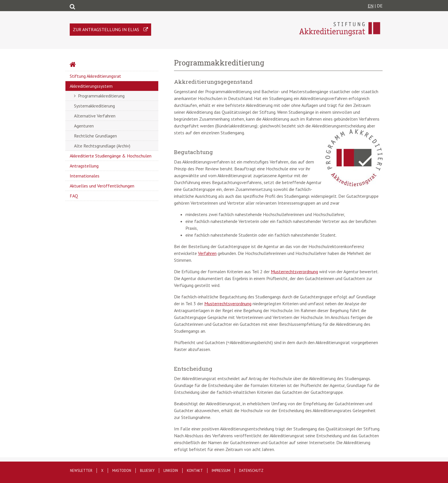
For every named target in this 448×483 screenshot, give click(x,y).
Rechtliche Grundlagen (95, 136)
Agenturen (84, 126)
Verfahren (207, 253)
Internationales (85, 176)
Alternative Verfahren (95, 116)
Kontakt (195, 471)
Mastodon (122, 471)
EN (371, 6)
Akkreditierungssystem (91, 86)
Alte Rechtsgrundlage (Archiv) (102, 146)
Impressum (221, 471)
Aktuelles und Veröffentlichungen (102, 186)
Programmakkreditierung (101, 96)
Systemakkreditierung (94, 106)
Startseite (88, 65)
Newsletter (81, 471)
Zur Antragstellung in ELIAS (106, 29)
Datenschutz (251, 471)
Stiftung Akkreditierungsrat (95, 76)
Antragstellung (84, 166)
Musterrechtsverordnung (294, 272)
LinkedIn (171, 471)
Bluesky (147, 471)
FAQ (74, 196)
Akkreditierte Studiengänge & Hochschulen (111, 156)
